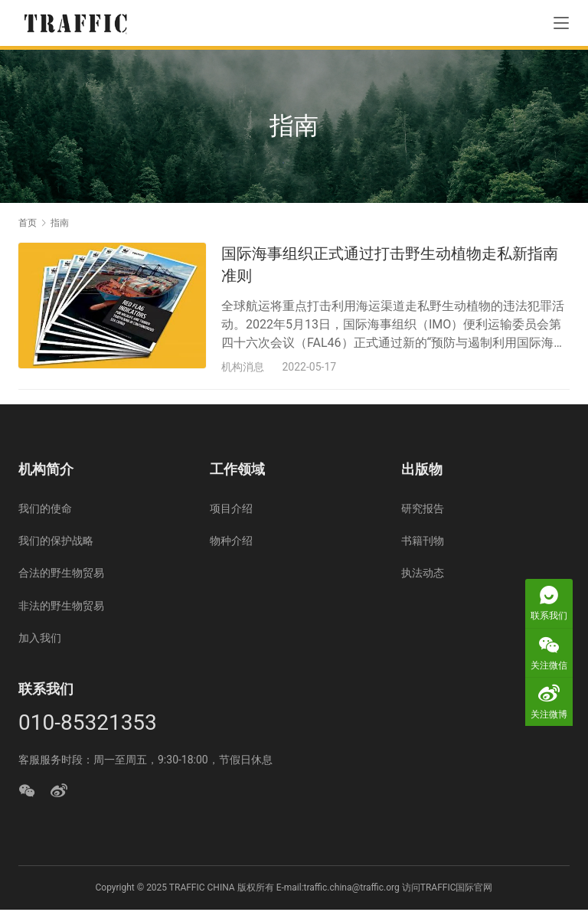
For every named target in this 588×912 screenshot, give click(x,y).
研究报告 (423, 511)
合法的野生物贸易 (61, 575)
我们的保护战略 (56, 543)
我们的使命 (45, 511)
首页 (28, 223)
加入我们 (40, 640)
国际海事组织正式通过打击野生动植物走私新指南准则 (390, 265)
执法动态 (423, 575)
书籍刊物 (423, 543)
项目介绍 (231, 511)
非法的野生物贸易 (61, 608)
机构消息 (243, 367)
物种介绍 (231, 543)
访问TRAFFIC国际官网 (448, 889)
